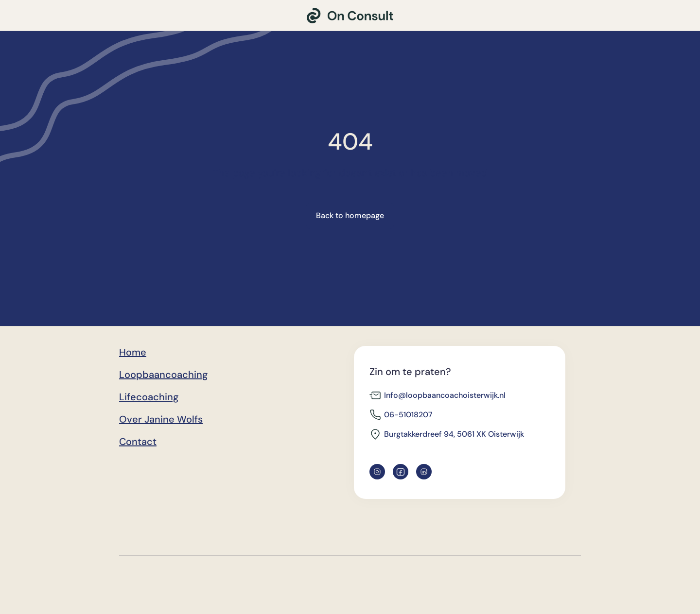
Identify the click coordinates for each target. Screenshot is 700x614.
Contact (138, 442)
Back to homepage (350, 215)
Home (133, 352)
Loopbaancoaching (163, 375)
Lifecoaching (149, 397)
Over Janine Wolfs (161, 419)
